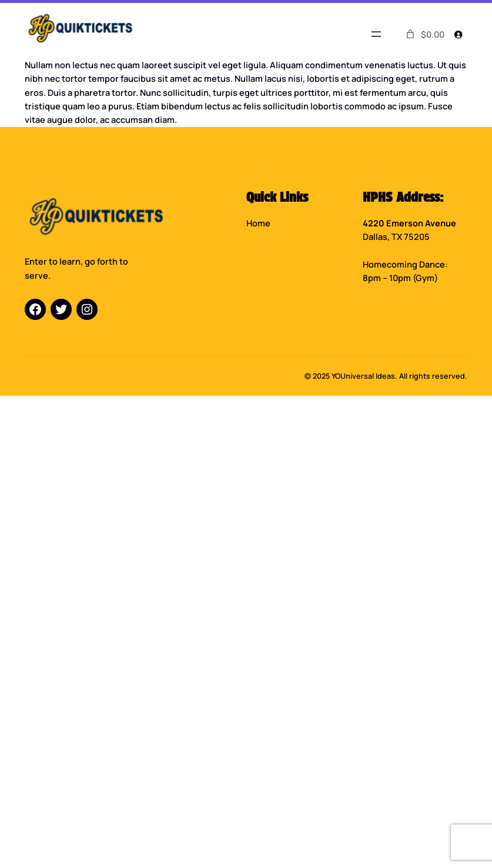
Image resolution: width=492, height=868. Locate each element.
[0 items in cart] (424, 34)
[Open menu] (376, 34)
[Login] (458, 34)
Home (258, 223)
